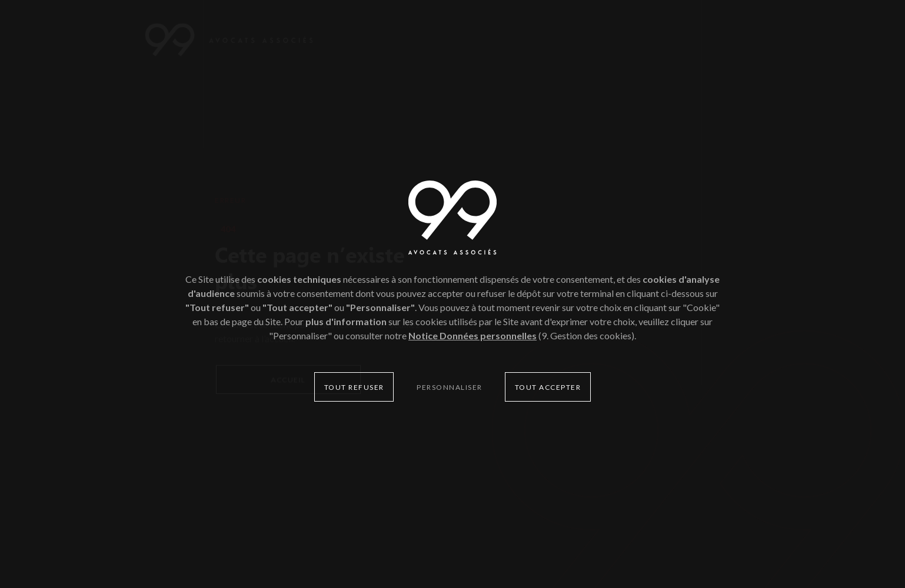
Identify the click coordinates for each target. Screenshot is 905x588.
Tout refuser (354, 387)
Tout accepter (548, 387)
